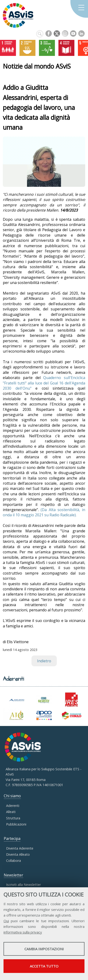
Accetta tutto (44, 966)
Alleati (11, 812)
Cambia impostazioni (44, 949)
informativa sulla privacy (23, 932)
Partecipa (12, 838)
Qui (6, 921)
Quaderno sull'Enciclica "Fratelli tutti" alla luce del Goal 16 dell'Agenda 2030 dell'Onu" (44, 383)
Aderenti (13, 806)
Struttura (13, 818)
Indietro (44, 661)
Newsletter (13, 875)
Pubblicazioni (16, 824)
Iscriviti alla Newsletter (23, 885)
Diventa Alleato (18, 854)
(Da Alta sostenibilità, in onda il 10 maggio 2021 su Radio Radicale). (44, 512)
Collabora (13, 861)
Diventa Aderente (20, 848)
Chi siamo (12, 796)
